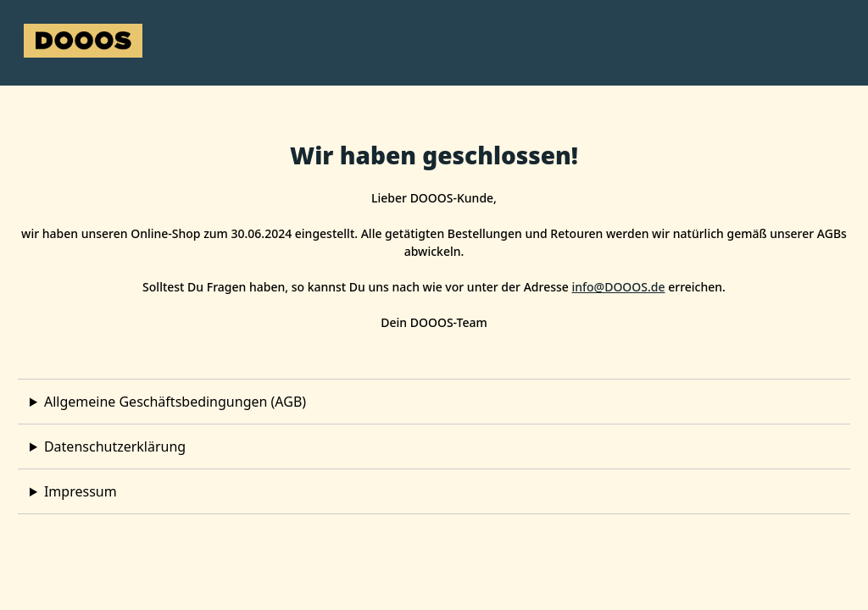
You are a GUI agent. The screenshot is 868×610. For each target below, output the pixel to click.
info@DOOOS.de (618, 287)
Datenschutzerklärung (115, 446)
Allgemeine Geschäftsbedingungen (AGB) (175, 402)
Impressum (81, 491)
